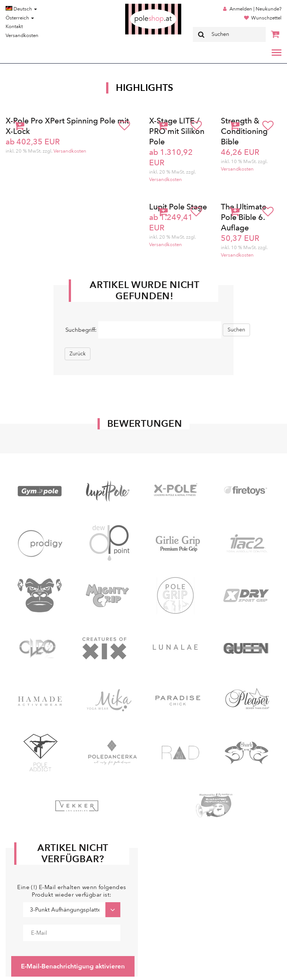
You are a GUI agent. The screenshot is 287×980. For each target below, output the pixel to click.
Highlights (145, 88)
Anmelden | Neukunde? (255, 9)
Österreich (20, 18)
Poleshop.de (136, 6)
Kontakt (14, 27)
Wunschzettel (266, 18)
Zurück (78, 354)
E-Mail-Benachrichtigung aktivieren (73, 966)
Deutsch (21, 9)
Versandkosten (22, 36)
